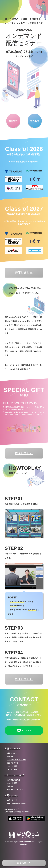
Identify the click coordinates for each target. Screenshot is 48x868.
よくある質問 (12, 783)
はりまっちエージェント (16, 790)
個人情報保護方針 (14, 780)
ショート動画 (12, 766)
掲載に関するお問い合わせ (17, 803)
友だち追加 (24, 731)
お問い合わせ (12, 800)
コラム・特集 (12, 769)
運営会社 (10, 786)
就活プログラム (13, 763)
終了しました (24, 863)
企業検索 (10, 756)
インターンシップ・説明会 (17, 760)
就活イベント (12, 753)
